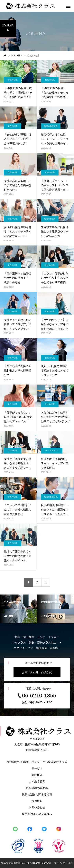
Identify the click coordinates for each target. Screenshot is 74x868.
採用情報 (37, 801)
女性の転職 (13, 80)
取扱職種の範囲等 (37, 788)
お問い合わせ (37, 807)
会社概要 (37, 775)
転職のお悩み (50, 219)
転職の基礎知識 (51, 126)
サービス (37, 768)
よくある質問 (37, 781)
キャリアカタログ (52, 450)
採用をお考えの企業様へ (37, 814)
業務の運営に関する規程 (37, 794)
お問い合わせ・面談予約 (37, 672)
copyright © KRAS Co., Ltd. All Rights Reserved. (26, 863)
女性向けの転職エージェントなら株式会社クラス (37, 762)
